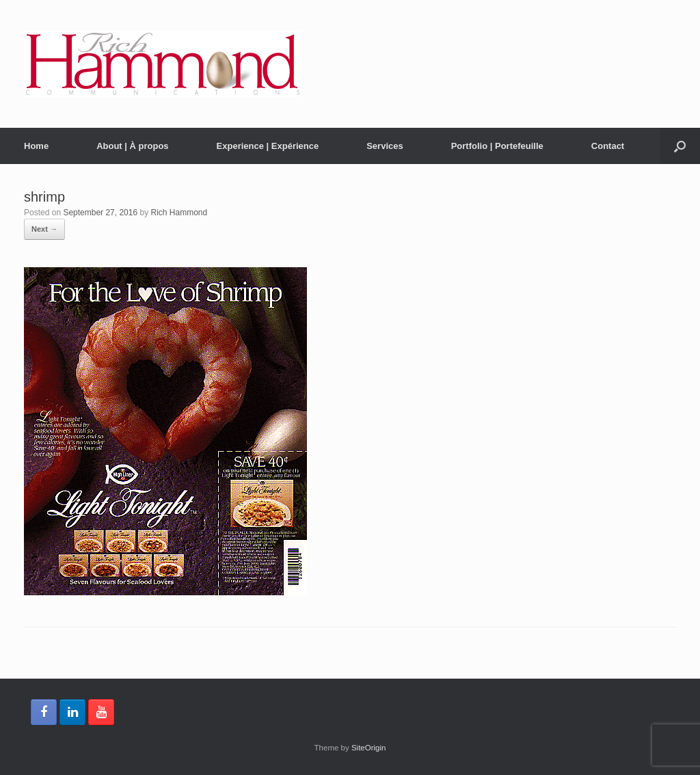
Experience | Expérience (268, 146)
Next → (44, 229)
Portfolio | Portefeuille (497, 146)
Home (36, 146)
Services (385, 146)
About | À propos (132, 146)
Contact (608, 146)
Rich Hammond (179, 213)
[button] (680, 146)
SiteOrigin (369, 748)
